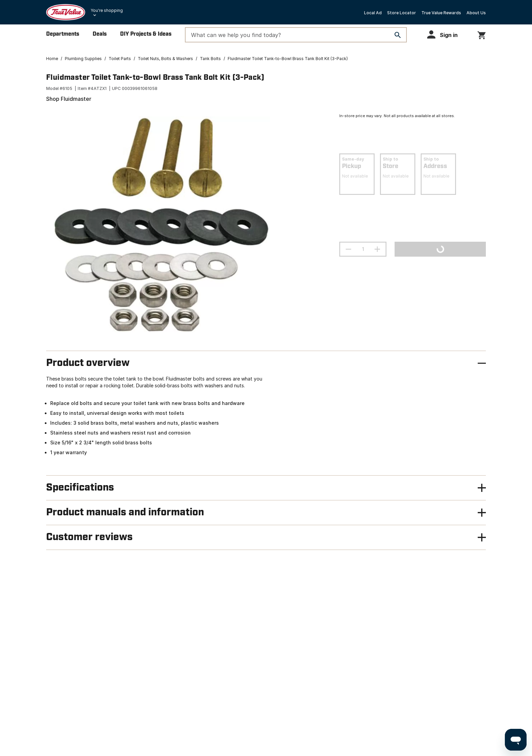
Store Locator (402, 13)
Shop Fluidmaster (69, 99)
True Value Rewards (441, 13)
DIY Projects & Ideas (146, 34)
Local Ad (373, 13)
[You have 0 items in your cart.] (482, 34)
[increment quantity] (377, 249)
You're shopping (107, 10)
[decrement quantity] (348, 249)
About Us (476, 13)
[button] (445, 34)
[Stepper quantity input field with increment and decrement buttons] (363, 249)
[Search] (398, 35)
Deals (100, 34)
